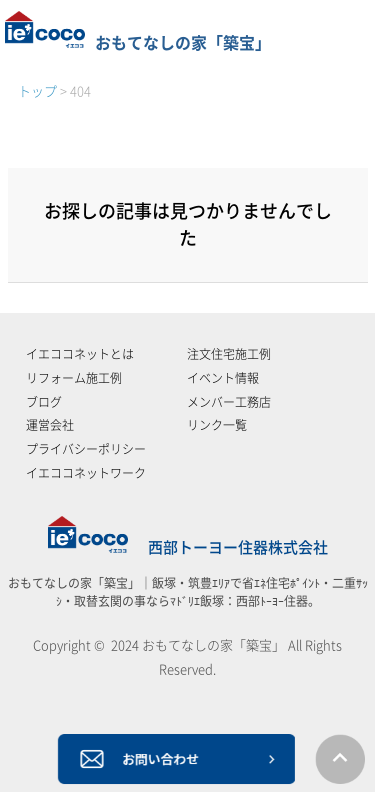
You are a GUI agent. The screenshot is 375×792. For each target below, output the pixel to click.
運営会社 (50, 425)
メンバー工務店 (229, 402)
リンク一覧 (217, 425)
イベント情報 (223, 378)
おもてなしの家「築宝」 (138, 43)
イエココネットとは (80, 354)
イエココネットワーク (86, 473)
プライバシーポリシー (86, 449)
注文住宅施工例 (229, 354)
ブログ (44, 402)
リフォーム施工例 (74, 378)
